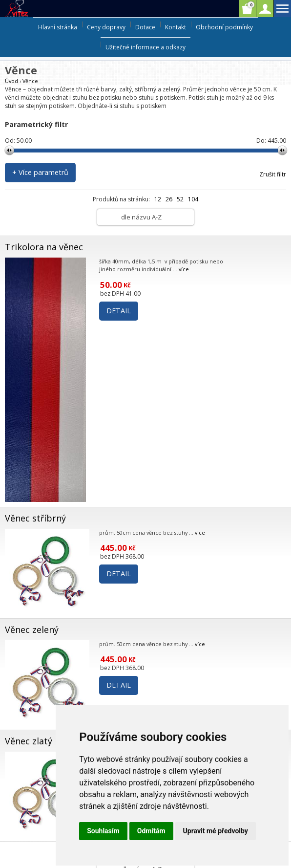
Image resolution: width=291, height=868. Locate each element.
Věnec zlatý (29, 741)
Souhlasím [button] (103, 831)
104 (193, 199)
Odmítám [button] (151, 831)
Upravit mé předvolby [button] (216, 831)
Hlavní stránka (58, 27)
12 (158, 199)
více (184, 269)
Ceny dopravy (106, 27)
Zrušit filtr (273, 174)
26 (169, 199)
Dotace (145, 27)
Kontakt (176, 27)
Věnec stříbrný (35, 518)
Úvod (11, 81)
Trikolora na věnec (44, 247)
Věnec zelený (32, 629)
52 (180, 199)
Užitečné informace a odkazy (145, 47)
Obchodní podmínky (224, 27)
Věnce (30, 81)
